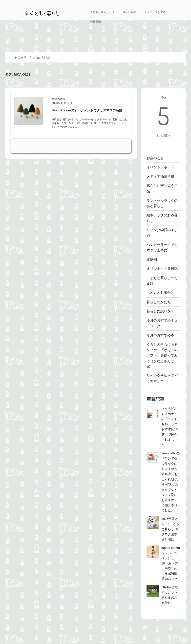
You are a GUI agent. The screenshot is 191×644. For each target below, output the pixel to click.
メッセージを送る (155, 12)
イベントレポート (160, 167)
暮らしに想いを (159, 311)
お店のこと (155, 158)
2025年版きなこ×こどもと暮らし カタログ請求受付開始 (170, 529)
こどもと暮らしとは (102, 12)
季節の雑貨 (58, 99)
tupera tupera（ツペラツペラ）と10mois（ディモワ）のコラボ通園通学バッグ (171, 563)
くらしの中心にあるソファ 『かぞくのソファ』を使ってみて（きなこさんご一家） (162, 356)
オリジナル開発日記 (162, 269)
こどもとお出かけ (160, 293)
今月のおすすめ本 (160, 335)
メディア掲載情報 (160, 176)
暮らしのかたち (159, 302)
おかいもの (129, 12)
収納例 (152, 260)
